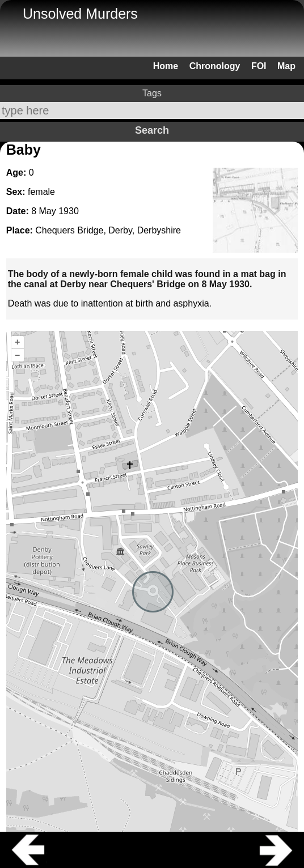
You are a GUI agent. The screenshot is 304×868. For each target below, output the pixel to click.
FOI (259, 66)
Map (286, 66)
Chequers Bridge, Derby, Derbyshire (108, 230)
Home (166, 66)
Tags (152, 93)
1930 (69, 211)
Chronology (215, 66)
